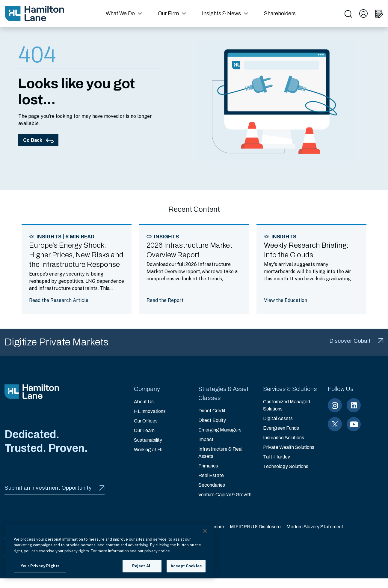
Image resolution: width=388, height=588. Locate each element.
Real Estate (211, 475)
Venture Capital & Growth (225, 495)
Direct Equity (212, 420)
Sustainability (148, 440)
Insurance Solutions (284, 438)
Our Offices (146, 421)
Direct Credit (212, 411)
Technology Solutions (286, 466)
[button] (125, 13)
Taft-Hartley (277, 457)
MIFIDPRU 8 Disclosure (255, 527)
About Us (144, 402)
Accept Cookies (186, 566)
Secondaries (212, 485)
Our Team (144, 430)
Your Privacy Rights (40, 566)
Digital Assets (278, 418)
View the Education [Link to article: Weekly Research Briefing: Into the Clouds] (286, 300)
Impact (206, 439)
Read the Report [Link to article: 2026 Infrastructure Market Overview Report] (165, 300)
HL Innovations (150, 411)
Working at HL (149, 450)
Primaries (208, 466)
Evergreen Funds (281, 428)
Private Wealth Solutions (289, 447)
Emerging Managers (220, 430)
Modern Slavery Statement (315, 527)
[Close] (205, 531)
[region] (110, 551)
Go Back (38, 140)
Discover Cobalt (356, 341)
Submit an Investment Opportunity (55, 488)
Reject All (142, 566)
